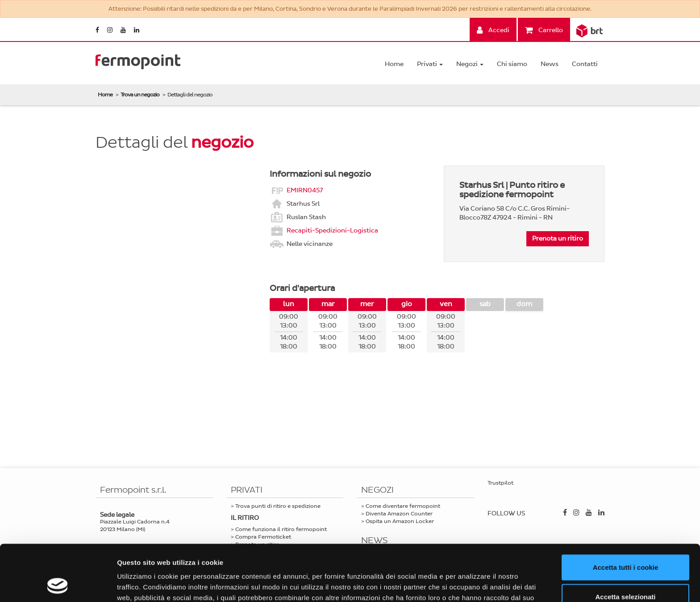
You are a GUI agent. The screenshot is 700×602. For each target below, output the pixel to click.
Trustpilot (500, 483)
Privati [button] (430, 64)
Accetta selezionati (625, 544)
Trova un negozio (140, 95)
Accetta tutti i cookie (626, 514)
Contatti (585, 64)
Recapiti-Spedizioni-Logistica (332, 230)
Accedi (493, 30)
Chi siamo (512, 64)
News (550, 64)
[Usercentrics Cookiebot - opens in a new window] (58, 585)
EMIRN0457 (305, 190)
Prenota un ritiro (558, 239)
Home (394, 64)
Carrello (544, 30)
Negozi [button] (470, 64)
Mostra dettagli (470, 584)
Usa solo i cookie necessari (625, 573)
